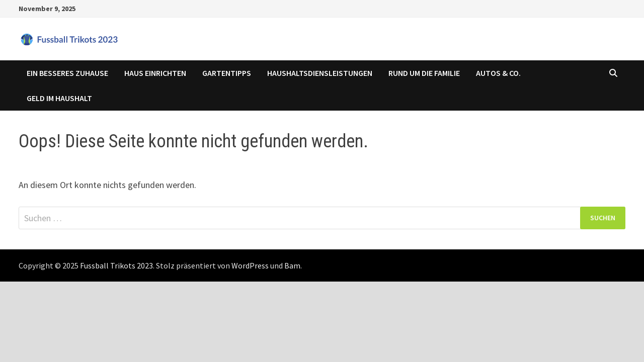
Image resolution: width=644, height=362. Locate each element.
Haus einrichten (155, 73)
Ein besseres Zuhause (67, 73)
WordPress (250, 265)
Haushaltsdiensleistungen (320, 73)
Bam (292, 265)
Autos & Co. (498, 73)
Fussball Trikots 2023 (116, 265)
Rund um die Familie (424, 73)
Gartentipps (227, 73)
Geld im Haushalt (59, 98)
